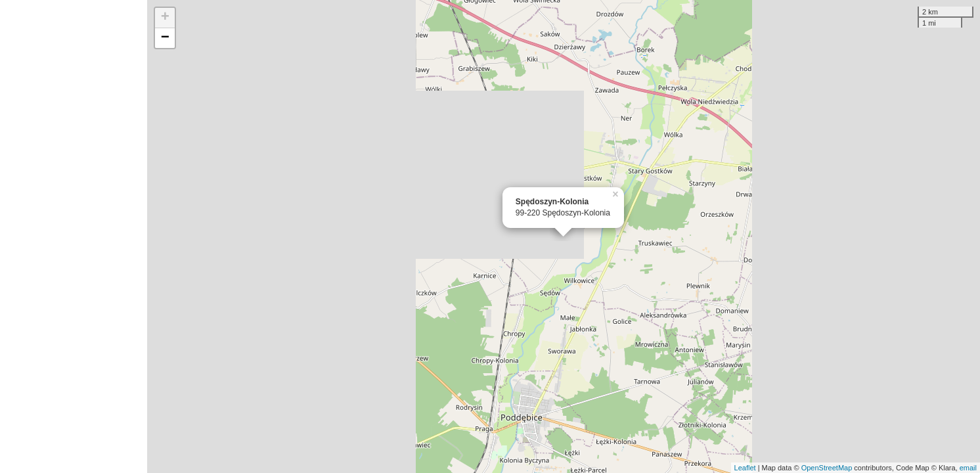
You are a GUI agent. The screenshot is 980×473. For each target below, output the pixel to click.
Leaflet (745, 468)
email (968, 468)
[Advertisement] (74, 236)
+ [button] (165, 18)
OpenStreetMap (827, 468)
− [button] (165, 38)
